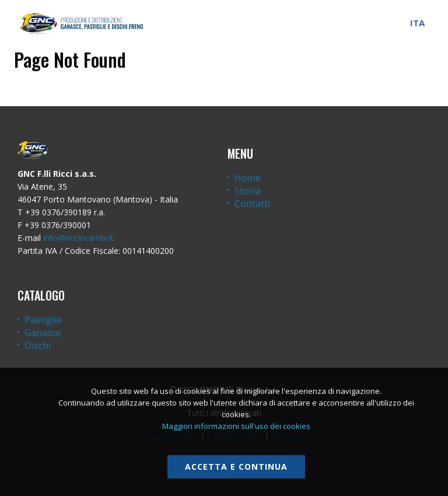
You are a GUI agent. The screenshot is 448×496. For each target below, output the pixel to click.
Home (248, 178)
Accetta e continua (236, 467)
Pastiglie (43, 320)
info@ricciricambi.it (78, 238)
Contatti (252, 204)
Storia (248, 191)
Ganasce (43, 333)
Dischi (38, 345)
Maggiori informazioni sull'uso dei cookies (236, 426)
